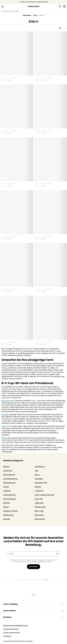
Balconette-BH (9, 475)
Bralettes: (5, 415)
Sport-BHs (39, 499)
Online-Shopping (33, 604)
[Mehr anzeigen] (53, 562)
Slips (37, 471)
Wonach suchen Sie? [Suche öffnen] (10, 11)
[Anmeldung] (60, 6)
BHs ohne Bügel (9, 499)
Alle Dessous (27, 15)
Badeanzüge (8, 515)
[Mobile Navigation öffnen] (3, 6)
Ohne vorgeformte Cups (44, 495)
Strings (6, 507)
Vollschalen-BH (41, 483)
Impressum (7, 636)
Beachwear (39, 515)
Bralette (38, 487)
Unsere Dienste (33, 611)
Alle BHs (6, 467)
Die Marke (33, 617)
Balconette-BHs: (8, 401)
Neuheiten (39, 479)
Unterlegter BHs (9, 495)
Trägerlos (7, 491)
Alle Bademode (9, 483)
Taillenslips (39, 503)
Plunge (6, 487)
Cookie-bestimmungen (11, 633)
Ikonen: (4, 438)
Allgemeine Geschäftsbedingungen (16, 626)
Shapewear (8, 471)
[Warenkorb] (64, 6)
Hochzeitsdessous (10, 479)
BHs (36, 15)
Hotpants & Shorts (10, 511)
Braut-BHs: (6, 426)
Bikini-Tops (39, 511)
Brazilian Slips (40, 507)
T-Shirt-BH (39, 491)
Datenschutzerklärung (38, 562)
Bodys (37, 475)
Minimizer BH (40, 519)
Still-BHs (6, 503)
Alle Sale (7, 519)
